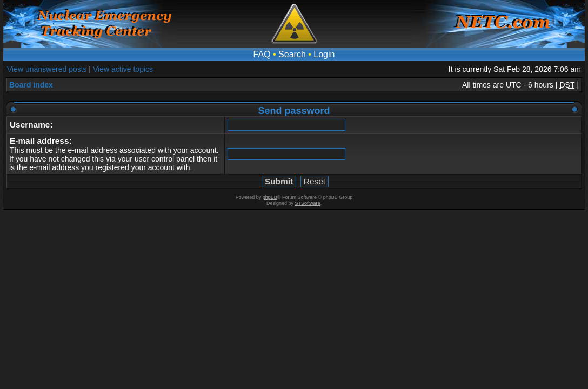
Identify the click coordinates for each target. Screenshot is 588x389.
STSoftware (308, 203)
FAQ (262, 54)
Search (292, 54)
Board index (31, 85)
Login (324, 54)
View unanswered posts (47, 69)
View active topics (123, 69)
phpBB (270, 197)
